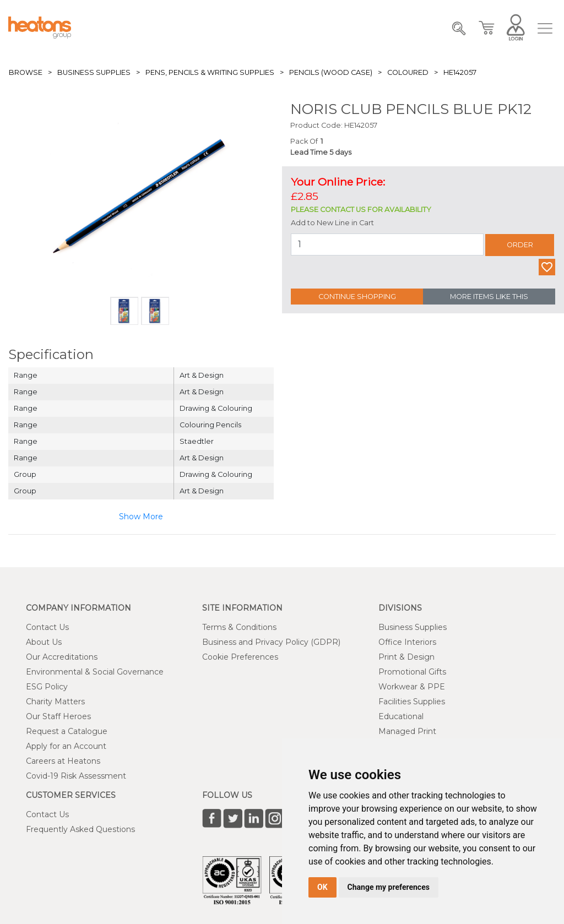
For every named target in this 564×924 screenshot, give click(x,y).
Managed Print (407, 731)
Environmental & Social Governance (95, 672)
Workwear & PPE (412, 687)
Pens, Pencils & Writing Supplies (210, 72)
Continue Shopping (357, 297)
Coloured (408, 72)
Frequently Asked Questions (80, 829)
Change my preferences (389, 887)
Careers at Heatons (63, 761)
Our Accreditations (62, 657)
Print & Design (406, 657)
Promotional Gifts (412, 672)
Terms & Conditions (239, 627)
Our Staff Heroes (58, 716)
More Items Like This (489, 297)
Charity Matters (55, 702)
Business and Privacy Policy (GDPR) (271, 642)
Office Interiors (407, 642)
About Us (44, 642)
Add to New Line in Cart (332, 223)
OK (322, 887)
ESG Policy (47, 687)
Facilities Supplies (412, 702)
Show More (141, 517)
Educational (401, 716)
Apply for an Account (66, 746)
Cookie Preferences (240, 657)
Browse (26, 72)
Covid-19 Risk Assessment (76, 776)
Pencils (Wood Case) (331, 72)
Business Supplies (94, 72)
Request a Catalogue (67, 731)
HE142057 (460, 72)
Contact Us (47, 627)
